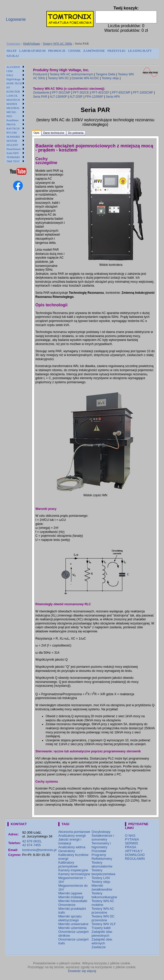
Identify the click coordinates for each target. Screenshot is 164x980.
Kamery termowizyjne (74, 874)
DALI (10, 75)
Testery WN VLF (104, 924)
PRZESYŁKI (116, 51)
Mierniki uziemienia (72, 928)
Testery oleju (110, 78)
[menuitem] (12, 51)
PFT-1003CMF (143, 93)
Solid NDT (13, 153)
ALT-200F (76, 97)
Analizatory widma (72, 847)
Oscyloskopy (101, 832)
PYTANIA (132, 839)
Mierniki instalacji (71, 897)
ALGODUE (13, 67)
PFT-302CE (81, 93)
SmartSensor (14, 149)
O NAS (130, 836)
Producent (40, 74)
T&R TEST (13, 161)
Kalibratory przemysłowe (68, 864)
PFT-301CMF (61, 93)
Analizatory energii (72, 836)
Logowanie (16, 19)
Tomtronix (13, 43)
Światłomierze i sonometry (103, 837)
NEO (9, 116)
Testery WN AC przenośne (103, 911)
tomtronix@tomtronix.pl (39, 850)
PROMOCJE (57, 51)
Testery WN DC (59, 78)
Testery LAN (101, 878)
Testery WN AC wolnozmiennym (71, 74)
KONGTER (13, 92)
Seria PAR (40, 97)
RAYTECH (13, 128)
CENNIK (74, 51)
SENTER (12, 141)
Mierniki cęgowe (70, 893)
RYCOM (12, 133)
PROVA (11, 124)
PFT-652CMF (121, 93)
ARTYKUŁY (134, 851)
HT (8, 87)
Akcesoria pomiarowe (74, 832)
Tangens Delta (106, 74)
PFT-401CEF (100, 93)
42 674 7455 (32, 845)
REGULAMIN (135, 859)
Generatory (66, 851)
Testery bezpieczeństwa (103, 872)
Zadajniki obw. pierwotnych (102, 934)
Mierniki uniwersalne (73, 924)
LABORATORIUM (32, 51)
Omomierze (67, 905)
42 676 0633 (32, 841)
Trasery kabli (101, 928)
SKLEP (12, 51)
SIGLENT (12, 145)
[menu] (15, 114)
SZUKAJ (13, 56)
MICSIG (11, 112)
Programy (99, 855)
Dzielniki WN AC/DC (85, 78)
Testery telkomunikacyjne (104, 895)
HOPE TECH (14, 83)
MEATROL (13, 108)
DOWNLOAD (135, 855)
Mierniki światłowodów (102, 887)
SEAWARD (13, 137)
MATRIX (12, 104)
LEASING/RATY (140, 51)
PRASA (131, 847)
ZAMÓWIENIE (94, 51)
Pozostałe (99, 851)
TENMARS (13, 157)
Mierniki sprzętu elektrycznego (70, 918)
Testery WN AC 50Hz (58, 43)
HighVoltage (32, 43)
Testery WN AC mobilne (103, 903)
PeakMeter (13, 120)
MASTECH (13, 100)
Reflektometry (102, 859)
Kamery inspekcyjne (73, 870)
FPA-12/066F (94, 97)
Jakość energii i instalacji (70, 841)
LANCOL (12, 96)
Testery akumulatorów (102, 864)
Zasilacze (99, 947)
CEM (9, 71)
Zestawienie (41, 93)
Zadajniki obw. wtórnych (102, 941)
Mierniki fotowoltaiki (73, 901)
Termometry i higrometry (101, 845)
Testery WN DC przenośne (103, 918)
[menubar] (82, 53)
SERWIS (132, 843)
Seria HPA (113, 97)
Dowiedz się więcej (82, 971)
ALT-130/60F (58, 97)
